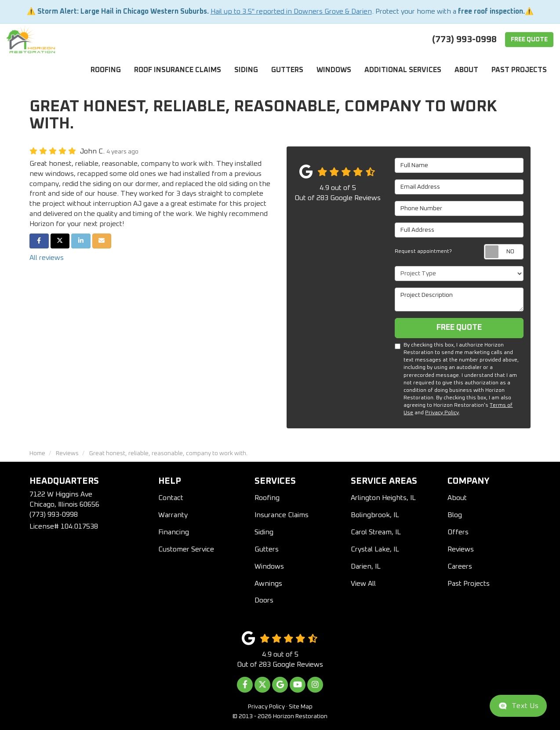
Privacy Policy (442, 413)
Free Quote (529, 40)
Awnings (268, 584)
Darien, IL (366, 566)
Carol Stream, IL (376, 532)
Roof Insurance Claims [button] (178, 70)
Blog (455, 515)
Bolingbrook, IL (375, 515)
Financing (174, 532)
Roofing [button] (106, 70)
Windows (269, 566)
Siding (264, 532)
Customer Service (186, 549)
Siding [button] (246, 70)
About (457, 498)
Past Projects (469, 584)
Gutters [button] (287, 70)
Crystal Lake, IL (375, 549)
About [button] (466, 70)
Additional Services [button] (403, 70)
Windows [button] (334, 70)
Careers (460, 566)
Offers (458, 532)
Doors (264, 600)
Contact (171, 498)
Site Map (301, 707)
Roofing (267, 498)
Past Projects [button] (519, 70)
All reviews (47, 258)
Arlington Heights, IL (383, 498)
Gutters (267, 549)
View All (363, 584)
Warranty (173, 515)
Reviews (461, 549)
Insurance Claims (282, 515)
